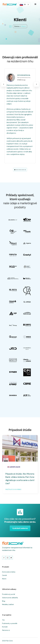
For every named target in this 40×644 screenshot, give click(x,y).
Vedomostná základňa (10, 598)
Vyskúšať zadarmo (20, 528)
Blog (4, 601)
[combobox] (24, 5)
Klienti (4, 579)
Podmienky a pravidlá (10, 623)
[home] (9, 4)
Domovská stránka (9, 572)
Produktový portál (9, 594)
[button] (35, 4)
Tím (3, 620)
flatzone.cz (6, 630)
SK (23, 5)
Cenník (4, 575)
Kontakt (5, 627)
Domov (17, 26)
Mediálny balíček (8, 604)
